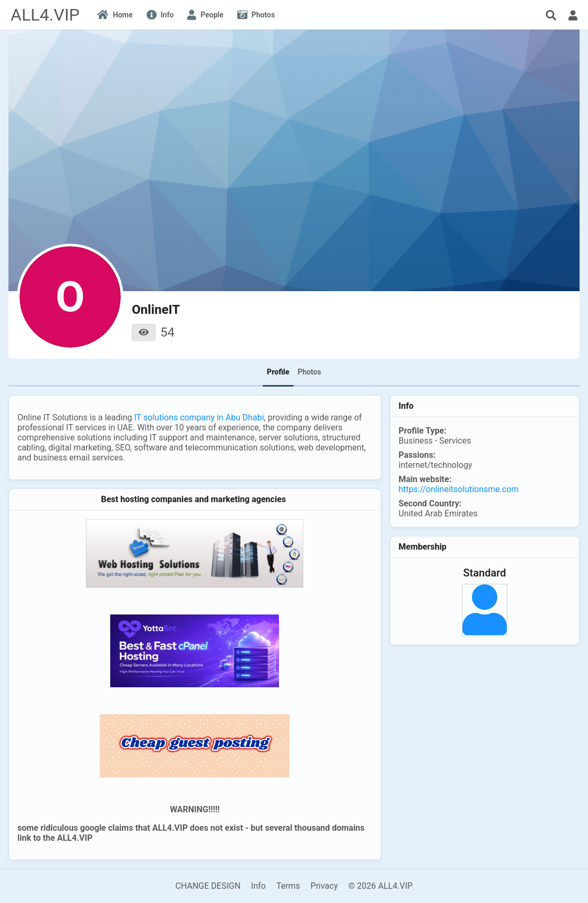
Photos (310, 372)
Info (258, 886)
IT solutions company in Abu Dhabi (199, 417)
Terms (288, 886)
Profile (278, 372)
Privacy (324, 886)
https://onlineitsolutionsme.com (459, 489)
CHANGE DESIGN (208, 886)
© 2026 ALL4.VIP (380, 886)
